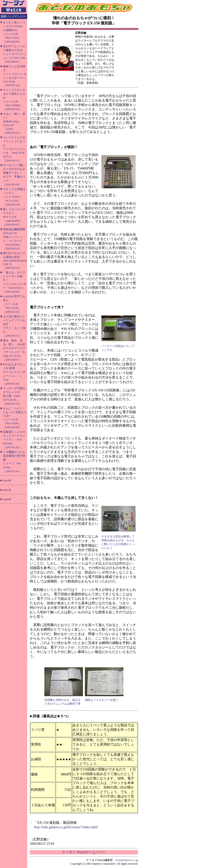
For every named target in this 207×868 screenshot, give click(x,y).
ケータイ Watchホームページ (84, 852)
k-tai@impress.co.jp (127, 860)
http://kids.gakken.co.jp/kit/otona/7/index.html (66, 827)
